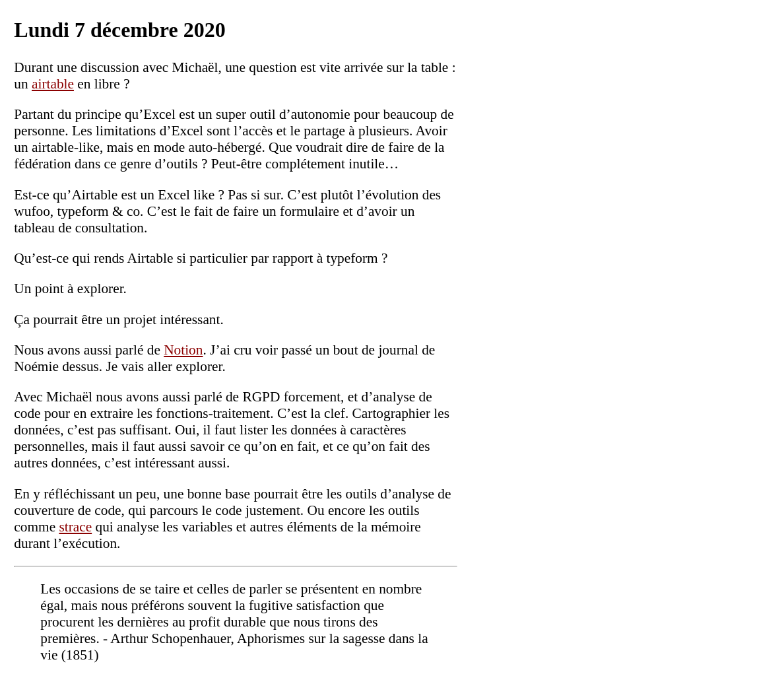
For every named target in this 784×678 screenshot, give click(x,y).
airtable (53, 84)
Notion (183, 350)
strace (75, 527)
